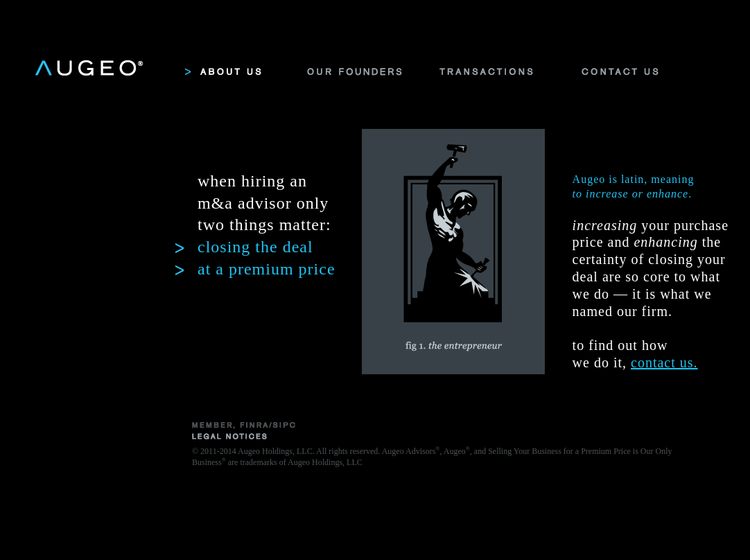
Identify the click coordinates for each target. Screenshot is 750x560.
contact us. (664, 362)
